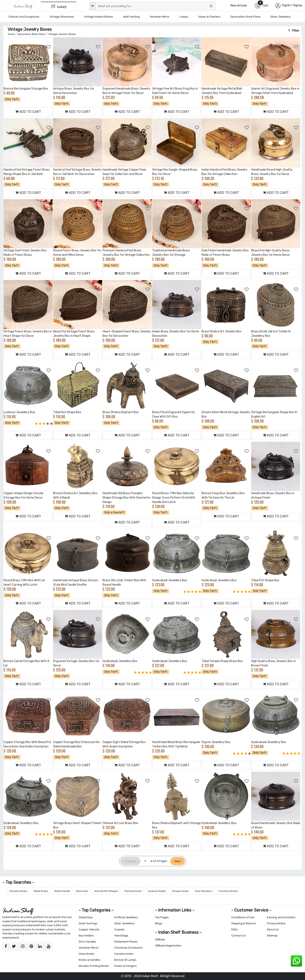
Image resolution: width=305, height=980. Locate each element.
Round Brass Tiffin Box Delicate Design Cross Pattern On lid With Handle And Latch (174, 498)
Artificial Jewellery (126, 917)
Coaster (120, 929)
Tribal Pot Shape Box (265, 580)
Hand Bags (121, 936)
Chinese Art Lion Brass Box (120, 823)
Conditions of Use (243, 917)
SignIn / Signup (292, 5)
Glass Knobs (87, 954)
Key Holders (86, 936)
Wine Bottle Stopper (106, 891)
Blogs (159, 923)
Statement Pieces (126, 942)
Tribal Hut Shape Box (67, 412)
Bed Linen (82, 891)
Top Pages (162, 917)
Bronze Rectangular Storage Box (26, 89)
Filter (294, 31)
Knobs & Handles (90, 960)
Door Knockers (204, 891)
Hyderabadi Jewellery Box (170, 580)
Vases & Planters (209, 17)
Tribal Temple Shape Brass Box (222, 661)
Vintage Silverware (62, 17)
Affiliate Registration (168, 946)
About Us (273, 929)
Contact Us (239, 936)
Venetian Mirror (160, 17)
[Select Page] (147, 861)
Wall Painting (131, 17)
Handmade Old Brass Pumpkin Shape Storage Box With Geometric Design (127, 498)
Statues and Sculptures (24, 17)
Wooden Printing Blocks (94, 966)
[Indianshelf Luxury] (59, 6)
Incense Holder (157, 891)
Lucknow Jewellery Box (19, 412)
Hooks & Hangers (125, 966)
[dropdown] (93, 6)
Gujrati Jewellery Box (216, 742)
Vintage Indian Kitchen (98, 17)
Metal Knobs (41, 891)
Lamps (184, 17)
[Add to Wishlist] (49, 47)
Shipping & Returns (244, 923)
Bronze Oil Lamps (125, 960)
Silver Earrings (88, 923)
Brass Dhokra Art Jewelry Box (222, 331)
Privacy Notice (276, 923)
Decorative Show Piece (245, 17)
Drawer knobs (181, 891)
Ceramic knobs (124, 954)
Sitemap (272, 936)
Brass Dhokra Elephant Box (121, 412)
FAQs (235, 929)
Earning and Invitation (281, 917)
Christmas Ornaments (128, 948)
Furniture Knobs (228, 891)
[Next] (178, 861)
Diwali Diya (86, 917)
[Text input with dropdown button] (155, 6)
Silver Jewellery (281, 17)
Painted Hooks (133, 891)
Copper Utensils (89, 929)
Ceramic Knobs (18, 891)
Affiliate (160, 939)
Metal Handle (62, 891)
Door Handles (88, 942)
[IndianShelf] (23, 6)
